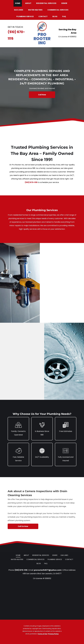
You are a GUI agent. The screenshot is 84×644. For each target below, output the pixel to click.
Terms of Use (42, 634)
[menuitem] (18, 3)
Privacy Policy (53, 634)
